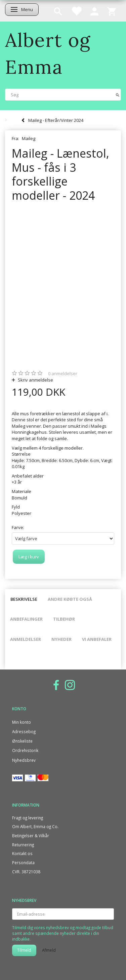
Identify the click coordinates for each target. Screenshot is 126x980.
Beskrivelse (24, 599)
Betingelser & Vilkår (31, 836)
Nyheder (61, 639)
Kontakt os (22, 853)
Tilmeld (24, 950)
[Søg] (118, 94)
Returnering (23, 845)
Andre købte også (70, 599)
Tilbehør (64, 619)
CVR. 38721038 (26, 872)
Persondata (23, 862)
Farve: (18, 527)
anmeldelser (63, 373)
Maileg (29, 138)
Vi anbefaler (97, 639)
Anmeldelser (26, 639)
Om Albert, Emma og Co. (35, 826)
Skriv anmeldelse (35, 380)
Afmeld (49, 950)
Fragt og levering (28, 818)
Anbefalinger (26, 619)
